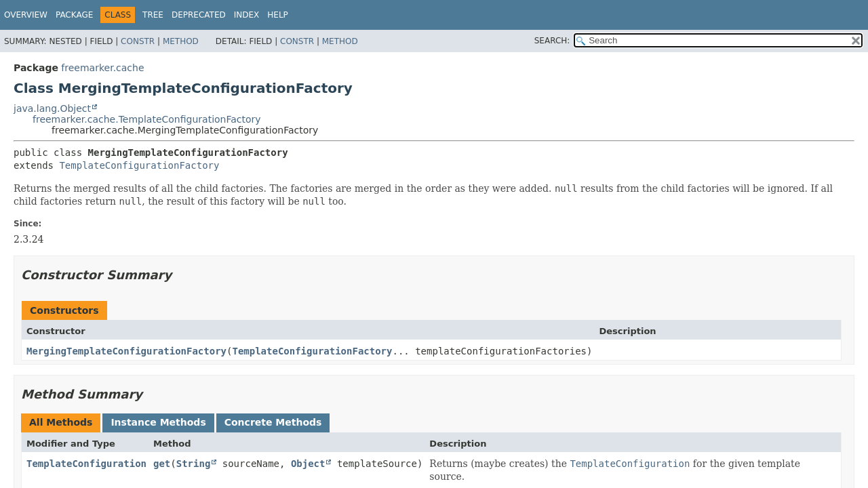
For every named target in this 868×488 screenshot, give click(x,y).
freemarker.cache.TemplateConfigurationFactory (147, 119)
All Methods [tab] (61, 422)
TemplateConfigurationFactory (139, 165)
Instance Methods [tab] (158, 422)
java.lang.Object (52, 108)
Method (181, 41)
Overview (26, 15)
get (162, 464)
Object (308, 464)
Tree (153, 15)
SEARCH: (552, 41)
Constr (138, 41)
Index (247, 15)
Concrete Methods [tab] (273, 422)
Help (278, 15)
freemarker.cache (102, 68)
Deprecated (199, 15)
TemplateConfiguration (86, 464)
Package (74, 15)
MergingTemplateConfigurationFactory (126, 351)
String (194, 464)
